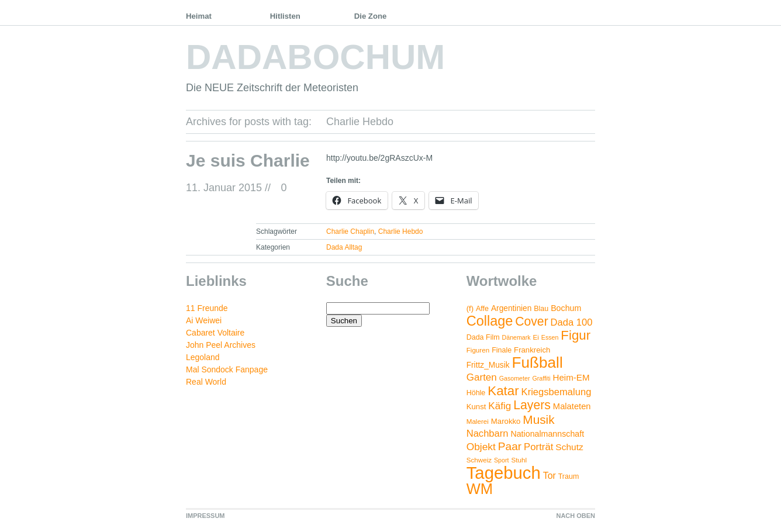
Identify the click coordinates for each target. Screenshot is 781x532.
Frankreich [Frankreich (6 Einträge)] (532, 350)
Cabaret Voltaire (215, 333)
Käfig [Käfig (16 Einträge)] (500, 406)
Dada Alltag (344, 247)
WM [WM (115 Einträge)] (480, 489)
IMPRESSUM (205, 516)
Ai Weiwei (204, 320)
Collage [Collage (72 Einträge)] (490, 321)
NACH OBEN (576, 516)
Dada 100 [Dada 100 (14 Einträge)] (572, 322)
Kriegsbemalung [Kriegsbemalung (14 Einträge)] (557, 392)
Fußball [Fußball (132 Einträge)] (537, 362)
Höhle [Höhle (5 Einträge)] (476, 393)
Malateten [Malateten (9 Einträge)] (572, 406)
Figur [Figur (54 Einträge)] (576, 335)
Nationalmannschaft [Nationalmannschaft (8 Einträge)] (547, 434)
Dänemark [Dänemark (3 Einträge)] (516, 337)
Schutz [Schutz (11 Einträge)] (569, 447)
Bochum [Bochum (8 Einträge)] (566, 308)
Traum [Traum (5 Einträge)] (569, 476)
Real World (206, 382)
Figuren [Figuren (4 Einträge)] (478, 350)
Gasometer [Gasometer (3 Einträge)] (515, 378)
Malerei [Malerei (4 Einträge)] (478, 421)
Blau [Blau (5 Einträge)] (541, 309)
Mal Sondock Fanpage (227, 369)
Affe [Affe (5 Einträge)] (482, 309)
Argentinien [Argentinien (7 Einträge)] (511, 308)
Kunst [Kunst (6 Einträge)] (476, 407)
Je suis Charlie (248, 160)
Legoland (203, 357)
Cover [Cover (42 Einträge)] (531, 321)
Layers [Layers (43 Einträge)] (532, 405)
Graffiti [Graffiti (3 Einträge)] (541, 378)
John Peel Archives (221, 345)
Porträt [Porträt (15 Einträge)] (538, 447)
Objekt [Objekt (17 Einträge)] (481, 447)
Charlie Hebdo (401, 232)
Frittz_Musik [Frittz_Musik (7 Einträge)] (488, 365)
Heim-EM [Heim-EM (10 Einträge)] (571, 377)
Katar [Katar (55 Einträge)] (503, 391)
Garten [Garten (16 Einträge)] (482, 377)
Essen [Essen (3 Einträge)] (550, 337)
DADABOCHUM (315, 57)
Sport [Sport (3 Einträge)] (501, 460)
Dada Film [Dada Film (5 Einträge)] (483, 337)
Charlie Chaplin (350, 232)
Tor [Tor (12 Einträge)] (550, 476)
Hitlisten (285, 16)
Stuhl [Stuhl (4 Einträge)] (519, 460)
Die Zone (371, 16)
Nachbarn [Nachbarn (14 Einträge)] (488, 433)
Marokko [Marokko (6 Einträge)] (506, 421)
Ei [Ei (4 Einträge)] (536, 337)
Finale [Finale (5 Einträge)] (502, 350)
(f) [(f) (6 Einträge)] (470, 308)
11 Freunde (207, 308)
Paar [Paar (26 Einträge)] (510, 446)
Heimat (199, 16)
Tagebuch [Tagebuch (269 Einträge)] (504, 473)
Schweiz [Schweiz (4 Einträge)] (479, 460)
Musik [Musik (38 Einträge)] (538, 419)
